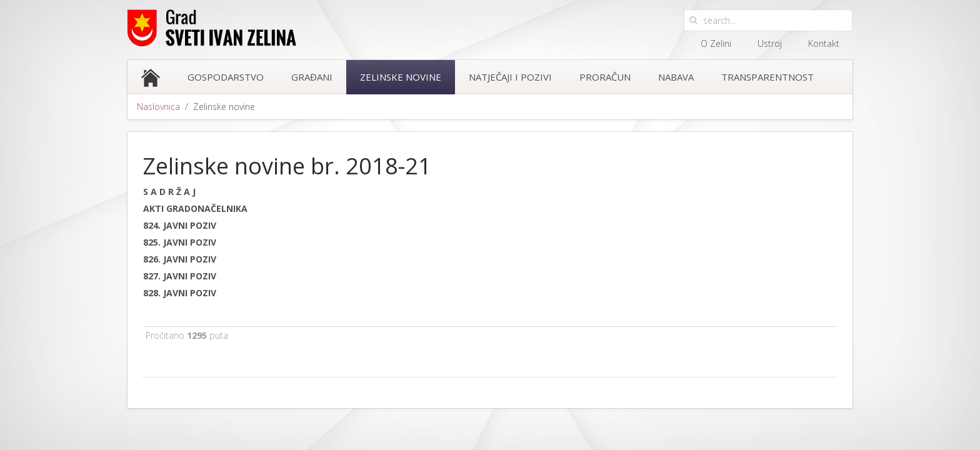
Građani (312, 77)
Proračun (605, 77)
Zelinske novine (401, 77)
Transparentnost (767, 77)
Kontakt (824, 43)
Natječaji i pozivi (510, 77)
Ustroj (770, 43)
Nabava (676, 77)
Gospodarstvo (226, 77)
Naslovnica (158, 107)
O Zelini (716, 43)
